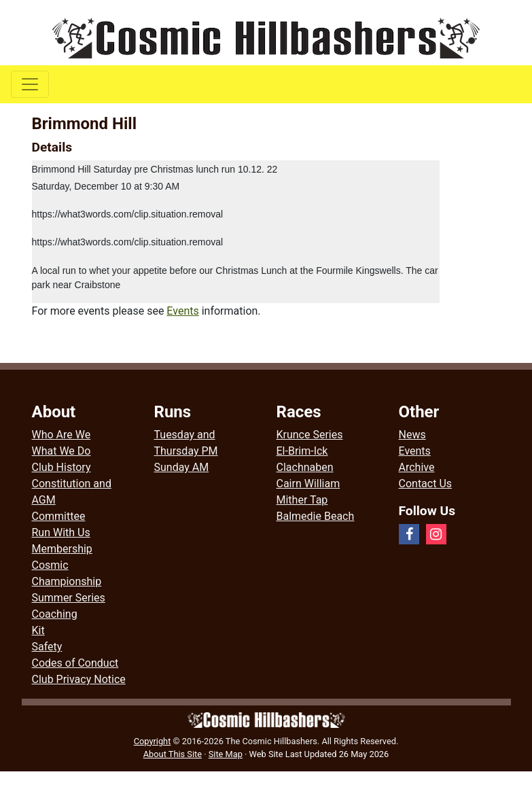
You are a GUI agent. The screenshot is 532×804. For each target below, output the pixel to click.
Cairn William (308, 484)
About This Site (173, 754)
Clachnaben (305, 467)
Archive (417, 467)
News (412, 435)
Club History (61, 467)
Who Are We (61, 435)
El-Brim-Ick (302, 451)
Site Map (226, 754)
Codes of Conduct (75, 663)
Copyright (153, 741)
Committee (59, 516)
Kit (38, 630)
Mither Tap (302, 500)
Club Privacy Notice (79, 679)
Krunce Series (310, 435)
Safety (47, 647)
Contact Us (426, 484)
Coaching (55, 614)
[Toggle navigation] (30, 84)
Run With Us (61, 532)
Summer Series (69, 598)
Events (182, 311)
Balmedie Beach (316, 516)
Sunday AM (182, 467)
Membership (62, 549)
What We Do (61, 451)
